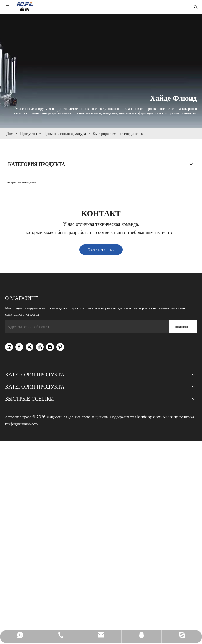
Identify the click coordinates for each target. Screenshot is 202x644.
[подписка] (183, 327)
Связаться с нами (101, 250)
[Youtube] (40, 347)
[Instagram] (50, 347)
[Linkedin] (9, 347)
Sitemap (171, 417)
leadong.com (150, 417)
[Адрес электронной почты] (85, 327)
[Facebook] (19, 347)
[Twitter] (29, 347)
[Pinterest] (60, 347)
